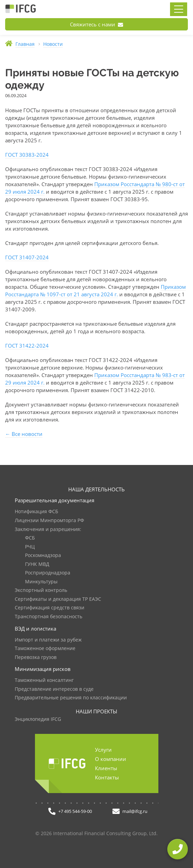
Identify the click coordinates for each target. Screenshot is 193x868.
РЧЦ (30, 547)
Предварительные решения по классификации (71, 698)
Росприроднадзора (48, 573)
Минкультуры (41, 582)
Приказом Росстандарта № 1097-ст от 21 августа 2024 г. (95, 290)
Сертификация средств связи (50, 608)
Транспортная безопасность (49, 617)
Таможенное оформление (45, 649)
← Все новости (24, 434)
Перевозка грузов (36, 657)
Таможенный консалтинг (44, 680)
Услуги (103, 750)
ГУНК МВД (37, 564)
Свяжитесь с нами (96, 24)
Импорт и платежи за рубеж (48, 640)
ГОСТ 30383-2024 (27, 155)
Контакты (107, 777)
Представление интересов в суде (54, 689)
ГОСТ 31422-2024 (27, 346)
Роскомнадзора (43, 555)
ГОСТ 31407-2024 (27, 257)
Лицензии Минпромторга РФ (49, 521)
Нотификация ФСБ (37, 512)
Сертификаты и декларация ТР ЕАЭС (58, 599)
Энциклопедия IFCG (38, 719)
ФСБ (30, 538)
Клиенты (106, 768)
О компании (111, 759)
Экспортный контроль (41, 590)
